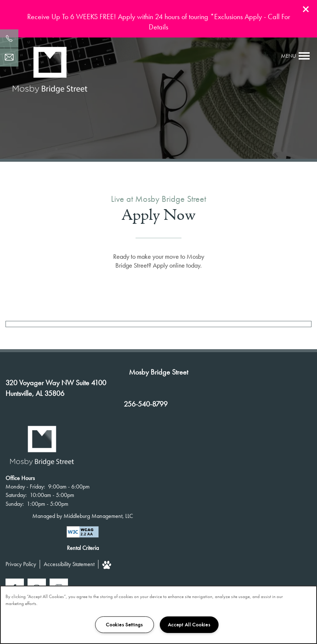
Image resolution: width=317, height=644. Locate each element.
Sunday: (15, 504)
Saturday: (16, 495)
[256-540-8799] (9, 39)
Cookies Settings (124, 625)
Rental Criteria (83, 548)
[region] (158, 615)
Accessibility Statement (69, 564)
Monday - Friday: (25, 486)
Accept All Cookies (189, 625)
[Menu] (296, 56)
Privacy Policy (21, 564)
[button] (306, 9)
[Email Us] (9, 57)
